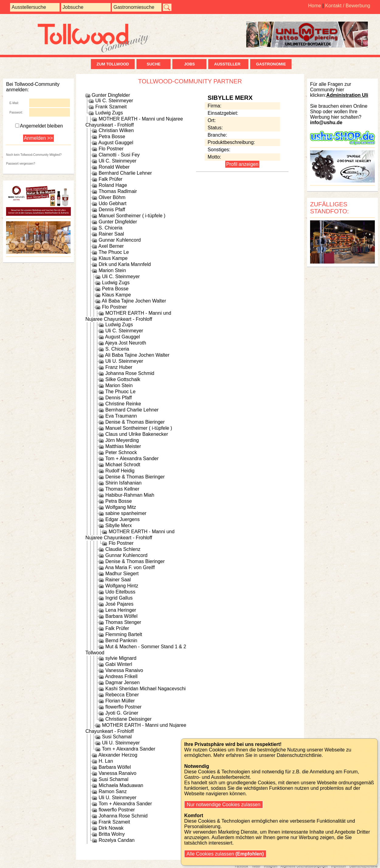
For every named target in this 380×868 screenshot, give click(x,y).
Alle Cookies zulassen (225, 854)
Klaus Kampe (113, 258)
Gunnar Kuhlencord (120, 240)
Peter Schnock (121, 452)
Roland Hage (113, 185)
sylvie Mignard (121, 658)
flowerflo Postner (123, 707)
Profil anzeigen (242, 164)
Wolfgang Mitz (121, 507)
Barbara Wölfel (121, 616)
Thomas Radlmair (118, 191)
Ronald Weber (114, 167)
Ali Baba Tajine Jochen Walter (134, 301)
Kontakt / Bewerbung (348, 6)
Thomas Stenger (123, 622)
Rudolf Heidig (120, 471)
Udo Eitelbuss (120, 592)
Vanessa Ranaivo (124, 670)
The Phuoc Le (114, 252)
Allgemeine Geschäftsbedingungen (304, 866)
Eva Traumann (121, 416)
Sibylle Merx (118, 525)
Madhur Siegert (122, 574)
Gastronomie (271, 64)
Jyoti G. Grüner (122, 713)
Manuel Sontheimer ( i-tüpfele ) (132, 216)
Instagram (271, 866)
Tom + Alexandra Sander (132, 459)
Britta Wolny (112, 834)
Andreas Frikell (121, 676)
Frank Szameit (111, 107)
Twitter (256, 866)
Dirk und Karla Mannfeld (125, 264)
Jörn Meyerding (122, 440)
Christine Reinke (123, 404)
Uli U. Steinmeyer (124, 361)
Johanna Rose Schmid (130, 373)
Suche (154, 64)
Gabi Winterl (119, 664)
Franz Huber (119, 367)
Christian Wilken (116, 130)
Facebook (241, 866)
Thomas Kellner (122, 489)
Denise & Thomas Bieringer (135, 422)
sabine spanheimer (126, 513)
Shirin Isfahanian (123, 483)
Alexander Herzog (118, 755)
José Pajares (119, 604)
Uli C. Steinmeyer (114, 101)
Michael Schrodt (123, 465)
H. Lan (106, 761)
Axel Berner (111, 246)
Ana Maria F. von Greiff (130, 567)
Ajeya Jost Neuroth (126, 343)
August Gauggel (116, 143)
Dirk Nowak (111, 828)
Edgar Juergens (122, 519)
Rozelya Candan (116, 840)
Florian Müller (120, 701)
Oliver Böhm (112, 197)
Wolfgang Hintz (122, 586)
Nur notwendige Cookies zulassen (224, 805)
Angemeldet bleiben (39, 126)
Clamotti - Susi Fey (119, 155)
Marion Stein (112, 270)
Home (314, 6)
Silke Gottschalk (123, 379)
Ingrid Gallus (119, 598)
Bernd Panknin (121, 640)
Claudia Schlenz (123, 549)
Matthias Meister (123, 446)
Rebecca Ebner (122, 695)
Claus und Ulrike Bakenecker (136, 434)
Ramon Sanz (113, 791)
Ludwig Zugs (109, 113)
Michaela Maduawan (121, 785)
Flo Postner (111, 149)
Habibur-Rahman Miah (130, 495)
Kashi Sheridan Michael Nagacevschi (145, 689)
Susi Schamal (117, 737)
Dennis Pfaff (112, 210)
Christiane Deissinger (128, 719)
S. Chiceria (110, 228)
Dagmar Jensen (122, 682)
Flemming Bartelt (124, 634)
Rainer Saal (111, 234)
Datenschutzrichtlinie (363, 866)
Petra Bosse (112, 136)
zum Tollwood (113, 64)
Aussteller (228, 64)
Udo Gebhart (112, 203)
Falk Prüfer (110, 179)
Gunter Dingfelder (111, 95)
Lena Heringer (121, 610)
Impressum (339, 866)
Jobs (190, 64)
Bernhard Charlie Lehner (125, 173)
